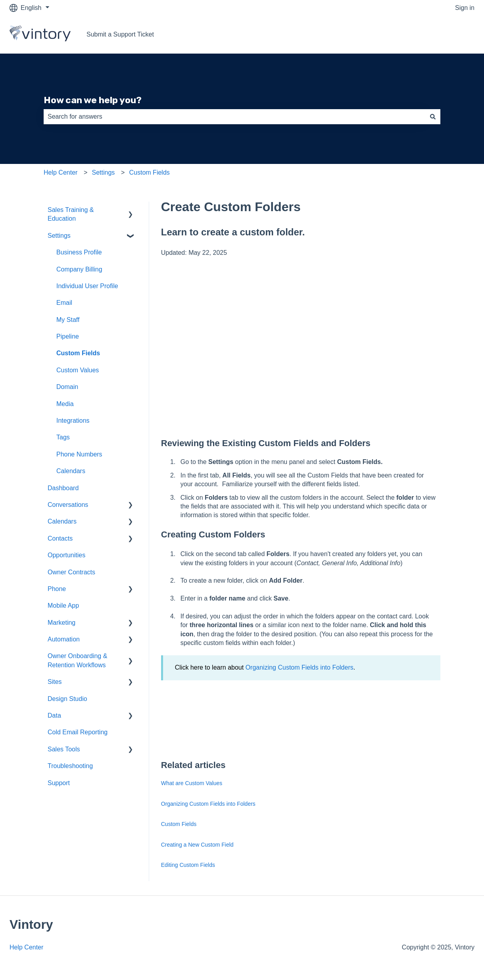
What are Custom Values (192, 783)
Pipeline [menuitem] (68, 336)
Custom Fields (150, 172)
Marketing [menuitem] (61, 623)
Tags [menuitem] (63, 437)
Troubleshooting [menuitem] (70, 766)
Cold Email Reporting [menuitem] (78, 732)
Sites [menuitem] (55, 682)
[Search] (433, 117)
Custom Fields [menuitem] (78, 353)
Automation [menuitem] (64, 639)
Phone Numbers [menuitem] (79, 454)
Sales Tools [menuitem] (64, 749)
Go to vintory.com (442, 34)
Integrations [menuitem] (73, 421)
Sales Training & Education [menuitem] (71, 214)
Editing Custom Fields (188, 865)
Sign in (465, 8)
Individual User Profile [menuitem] (87, 286)
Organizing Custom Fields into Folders (300, 667)
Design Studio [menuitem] (67, 699)
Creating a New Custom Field (197, 845)
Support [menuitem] (59, 783)
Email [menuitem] (64, 303)
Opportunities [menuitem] (66, 555)
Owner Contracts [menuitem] (71, 572)
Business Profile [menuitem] (79, 252)
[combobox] (234, 117)
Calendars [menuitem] (71, 471)
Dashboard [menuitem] (63, 488)
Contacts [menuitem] (60, 538)
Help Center (60, 172)
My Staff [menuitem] (68, 320)
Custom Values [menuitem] (78, 370)
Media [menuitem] (65, 404)
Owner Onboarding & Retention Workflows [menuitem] (77, 660)
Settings (104, 172)
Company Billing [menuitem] (79, 269)
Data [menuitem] (54, 715)
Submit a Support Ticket (120, 34)
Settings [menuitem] (59, 236)
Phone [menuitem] (57, 589)
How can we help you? (93, 100)
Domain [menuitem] (67, 387)
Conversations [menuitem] (68, 505)
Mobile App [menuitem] (63, 606)
